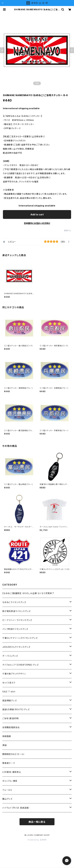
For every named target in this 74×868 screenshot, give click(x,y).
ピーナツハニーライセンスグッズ (17, 620)
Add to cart (37, 214)
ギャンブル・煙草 (10, 781)
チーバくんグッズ (10, 656)
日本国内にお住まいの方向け (37, 223)
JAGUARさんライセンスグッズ (16, 647)
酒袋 (5, 745)
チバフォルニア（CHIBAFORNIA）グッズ (20, 665)
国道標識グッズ (10, 700)
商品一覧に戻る (37, 822)
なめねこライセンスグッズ (14, 602)
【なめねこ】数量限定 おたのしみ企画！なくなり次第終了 (28, 593)
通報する (68, 231)
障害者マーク (9, 763)
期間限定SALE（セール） (13, 754)
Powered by (37, 840)
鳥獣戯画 (7, 736)
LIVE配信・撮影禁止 (12, 772)
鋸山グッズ (7, 799)
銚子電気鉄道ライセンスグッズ (16, 611)
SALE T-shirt (9, 692)
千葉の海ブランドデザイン (14, 674)
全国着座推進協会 (11, 727)
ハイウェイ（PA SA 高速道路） (16, 808)
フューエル (7, 790)
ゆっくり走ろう (9, 683)
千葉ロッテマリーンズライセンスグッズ (20, 638)
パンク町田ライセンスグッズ (15, 629)
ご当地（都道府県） (11, 718)
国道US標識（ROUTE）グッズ (16, 709)
